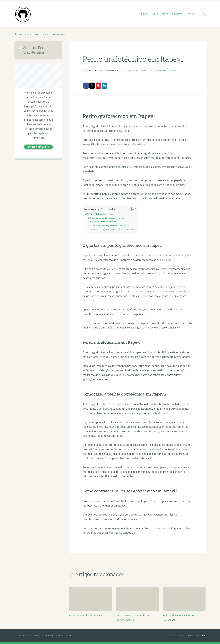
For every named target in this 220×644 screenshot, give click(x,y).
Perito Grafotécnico (172, 14)
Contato (191, 14)
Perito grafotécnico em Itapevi (102, 214)
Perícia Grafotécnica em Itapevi (105, 222)
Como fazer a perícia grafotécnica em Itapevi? (112, 226)
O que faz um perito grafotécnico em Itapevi (111, 218)
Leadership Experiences (26, 636)
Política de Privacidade (195, 636)
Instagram (177, 636)
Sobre (155, 14)
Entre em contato (37, 147)
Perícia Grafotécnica (167, 70)
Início (144, 14)
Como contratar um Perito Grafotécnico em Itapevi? (115, 229)
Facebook (164, 636)
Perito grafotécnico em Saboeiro (88, 615)
